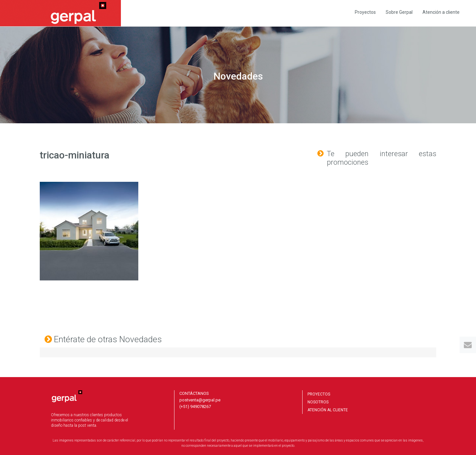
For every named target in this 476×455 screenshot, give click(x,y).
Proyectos (365, 12)
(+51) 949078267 (195, 407)
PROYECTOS (319, 394)
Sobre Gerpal (399, 12)
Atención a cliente (441, 12)
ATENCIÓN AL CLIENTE (328, 410)
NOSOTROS (318, 402)
